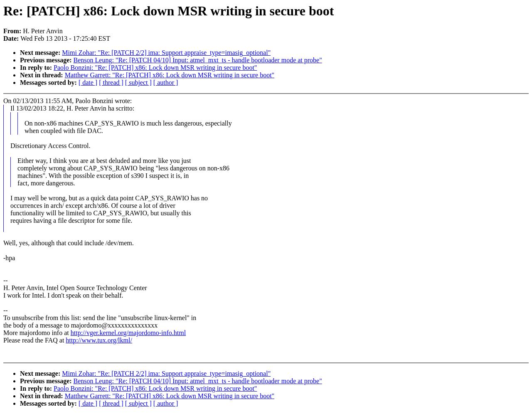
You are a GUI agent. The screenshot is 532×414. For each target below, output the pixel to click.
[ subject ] (138, 83)
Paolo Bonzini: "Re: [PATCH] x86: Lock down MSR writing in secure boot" (155, 68)
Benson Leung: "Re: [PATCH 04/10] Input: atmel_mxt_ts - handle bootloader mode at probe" (198, 60)
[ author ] (166, 83)
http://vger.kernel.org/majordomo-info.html (128, 333)
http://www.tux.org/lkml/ (99, 340)
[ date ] (88, 83)
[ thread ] (111, 83)
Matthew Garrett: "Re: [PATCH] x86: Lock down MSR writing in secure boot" (170, 75)
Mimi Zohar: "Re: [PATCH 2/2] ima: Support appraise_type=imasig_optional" (166, 53)
